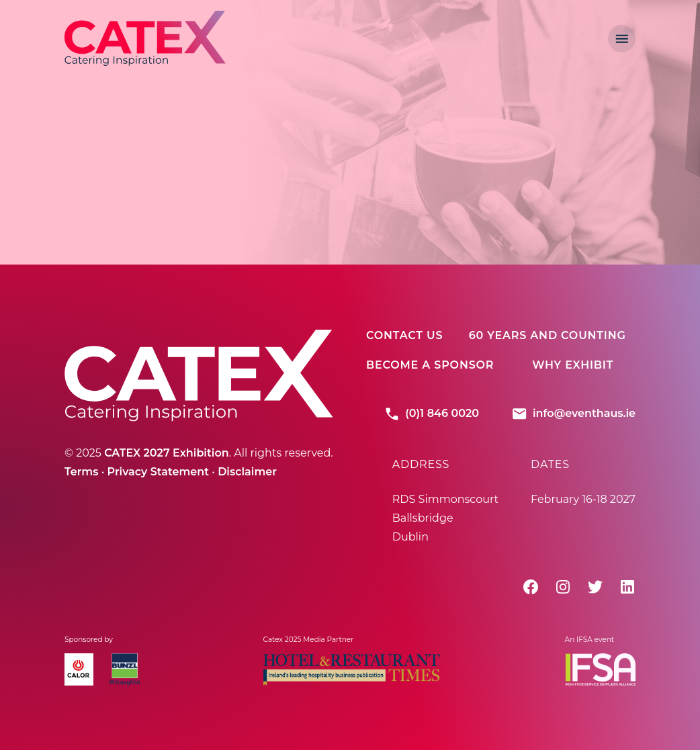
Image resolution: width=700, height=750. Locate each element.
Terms (81, 472)
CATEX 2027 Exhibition (167, 453)
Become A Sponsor (430, 365)
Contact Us (404, 335)
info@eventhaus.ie (573, 414)
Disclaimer (247, 472)
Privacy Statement (159, 472)
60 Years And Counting (548, 335)
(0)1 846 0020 (431, 414)
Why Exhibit (573, 365)
